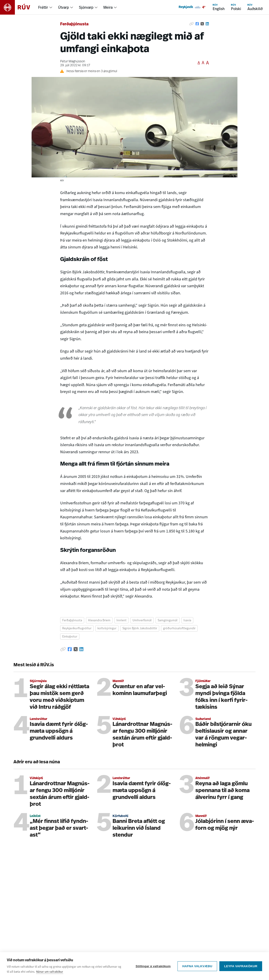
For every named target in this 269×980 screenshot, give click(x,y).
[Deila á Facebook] (197, 24)
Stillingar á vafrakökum (153, 966)
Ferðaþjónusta (74, 24)
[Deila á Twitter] (202, 24)
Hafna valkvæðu (197, 966)
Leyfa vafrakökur (241, 966)
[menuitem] (45, 7)
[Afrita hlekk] (191, 24)
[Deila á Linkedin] (207, 24)
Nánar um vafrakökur (50, 972)
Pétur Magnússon (73, 62)
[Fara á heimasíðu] (19, 7)
